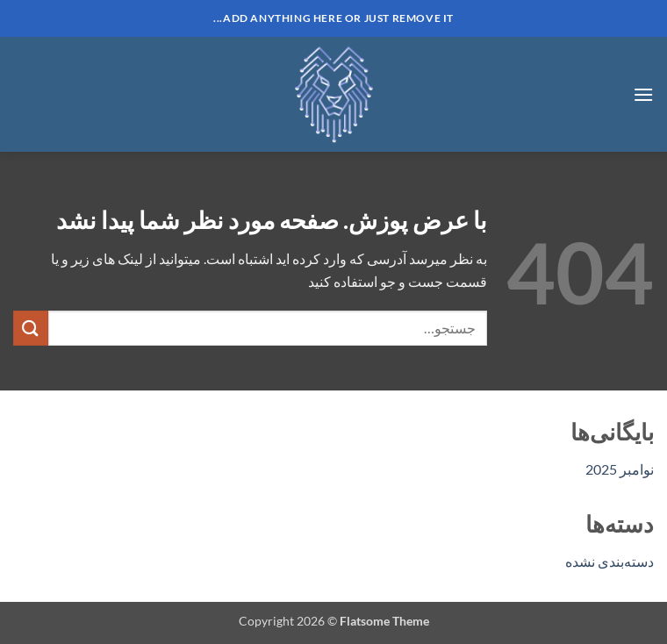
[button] (643, 94)
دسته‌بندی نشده (610, 561)
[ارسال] (31, 328)
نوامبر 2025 (620, 469)
